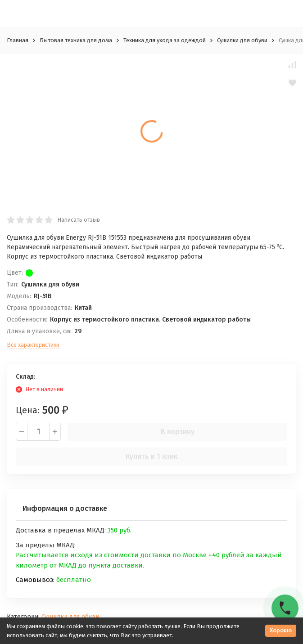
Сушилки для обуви (242, 40)
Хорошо (281, 630)
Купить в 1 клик (151, 456)
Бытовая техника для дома (76, 40)
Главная (18, 40)
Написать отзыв (79, 220)
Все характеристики (33, 345)
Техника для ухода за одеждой (165, 40)
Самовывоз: (35, 580)
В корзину (178, 432)
